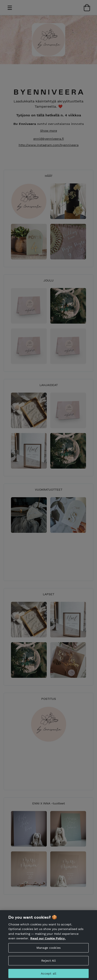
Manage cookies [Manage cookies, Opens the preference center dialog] (48, 949)
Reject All (48, 962)
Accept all (48, 975)
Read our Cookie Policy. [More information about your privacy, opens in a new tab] (48, 940)
